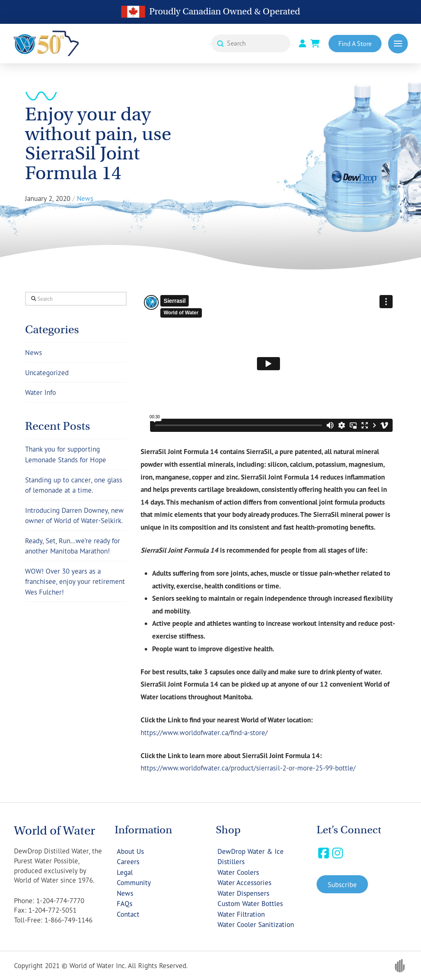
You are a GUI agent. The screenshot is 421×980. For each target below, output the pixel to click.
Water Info (40, 392)
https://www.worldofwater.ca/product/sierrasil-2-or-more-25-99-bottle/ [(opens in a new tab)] (248, 768)
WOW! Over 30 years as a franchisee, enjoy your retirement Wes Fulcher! (75, 581)
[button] (398, 44)
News (34, 352)
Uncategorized (47, 372)
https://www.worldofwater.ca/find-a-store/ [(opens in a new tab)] (204, 732)
